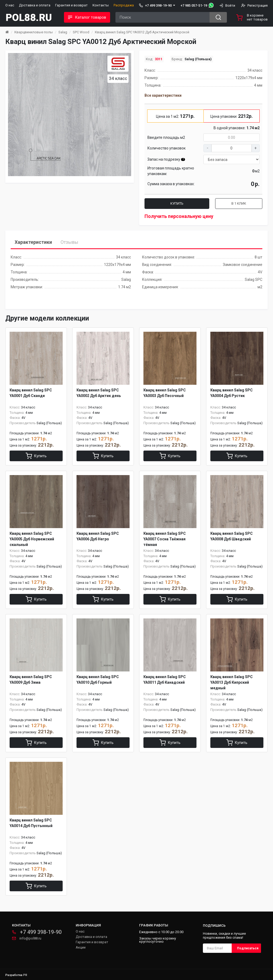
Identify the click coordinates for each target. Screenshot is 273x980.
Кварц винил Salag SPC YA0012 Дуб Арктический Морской (142, 32)
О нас (10, 5)
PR (25, 975)
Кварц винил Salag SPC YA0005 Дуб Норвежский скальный (32, 539)
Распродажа (124, 5)
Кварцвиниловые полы (34, 32)
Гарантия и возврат (71, 5)
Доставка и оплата (35, 5)
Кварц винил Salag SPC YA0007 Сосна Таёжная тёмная (165, 539)
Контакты (101, 5)
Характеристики (33, 242)
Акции (81, 947)
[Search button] (218, 17)
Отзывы (69, 242)
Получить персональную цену (179, 216)
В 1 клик (239, 203)
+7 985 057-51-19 (194, 5)
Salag (63, 32)
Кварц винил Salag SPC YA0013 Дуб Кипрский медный (232, 682)
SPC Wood (81, 32)
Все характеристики (163, 95)
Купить (177, 203)
